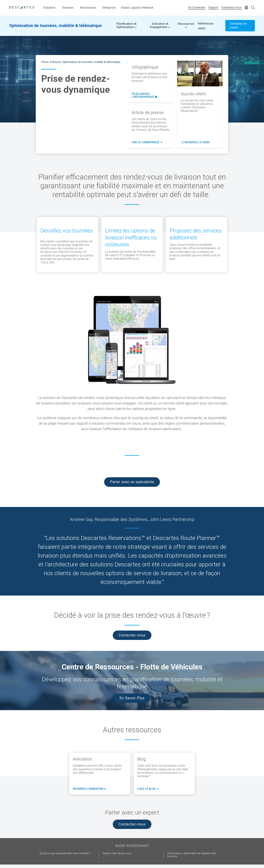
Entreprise (109, 8)
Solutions (49, 8)
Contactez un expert (238, 26)
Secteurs (68, 8)
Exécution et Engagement (160, 26)
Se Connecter (197, 7)
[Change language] (246, 8)
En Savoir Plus (132, 698)
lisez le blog (147, 789)
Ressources (88, 8)
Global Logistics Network (137, 8)
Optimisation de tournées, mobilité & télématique (55, 26)
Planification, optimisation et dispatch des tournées (192, 855)
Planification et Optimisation (126, 26)
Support (213, 7)
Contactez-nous (231, 7)
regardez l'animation (89, 789)
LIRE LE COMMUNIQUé (147, 142)
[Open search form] (253, 8)
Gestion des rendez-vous (117, 853)
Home (45, 62)
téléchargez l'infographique (151, 96)
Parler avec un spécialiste (132, 482)
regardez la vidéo (197, 142)
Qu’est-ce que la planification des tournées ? (65, 853)
